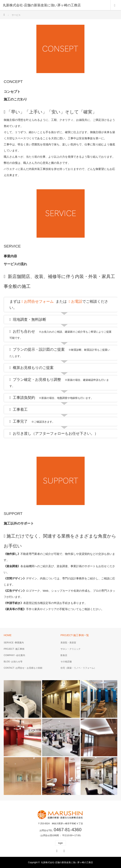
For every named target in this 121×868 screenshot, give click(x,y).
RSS (64, 850)
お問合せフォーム (38, 301)
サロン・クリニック (71, 649)
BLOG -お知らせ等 (13, 662)
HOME (8, 635)
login (60, 843)
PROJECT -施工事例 (14, 649)
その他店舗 (66, 662)
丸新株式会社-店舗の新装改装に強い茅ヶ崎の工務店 (67, 862)
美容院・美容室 (68, 643)
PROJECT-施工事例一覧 (75, 635)
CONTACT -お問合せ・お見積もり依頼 (23, 668)
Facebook (56, 850)
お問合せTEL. (61, 830)
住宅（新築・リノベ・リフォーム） (78, 668)
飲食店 (64, 655)
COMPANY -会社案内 (14, 655)
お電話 (76, 301)
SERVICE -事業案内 (14, 643)
